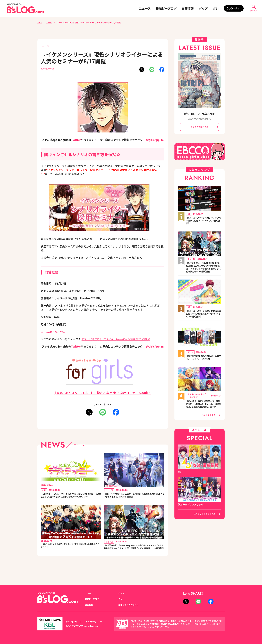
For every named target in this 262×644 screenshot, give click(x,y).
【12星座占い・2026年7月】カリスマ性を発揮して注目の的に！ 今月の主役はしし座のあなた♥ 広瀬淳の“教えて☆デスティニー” (70, 499)
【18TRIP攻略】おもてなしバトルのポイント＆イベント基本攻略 (204, 363)
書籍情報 (188, 8)
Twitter (76, 140)
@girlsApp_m (155, 140)
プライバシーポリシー (97, 622)
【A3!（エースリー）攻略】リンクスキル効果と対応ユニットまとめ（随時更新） (204, 222)
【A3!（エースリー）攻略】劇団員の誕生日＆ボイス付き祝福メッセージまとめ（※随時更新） (204, 319)
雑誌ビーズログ (166, 8)
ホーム (40, 22)
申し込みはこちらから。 (55, 332)
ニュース (145, 8)
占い (216, 8)
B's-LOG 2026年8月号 (200, 114)
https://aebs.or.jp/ (163, 627)
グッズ (203, 8)
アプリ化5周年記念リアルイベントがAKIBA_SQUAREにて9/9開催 (121, 340)
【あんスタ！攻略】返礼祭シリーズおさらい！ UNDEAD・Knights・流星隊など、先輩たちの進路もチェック (204, 412)
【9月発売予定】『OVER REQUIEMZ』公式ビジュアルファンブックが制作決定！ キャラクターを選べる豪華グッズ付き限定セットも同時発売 (134, 557)
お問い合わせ (72, 622)
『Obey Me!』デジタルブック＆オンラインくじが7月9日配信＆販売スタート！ (70, 554)
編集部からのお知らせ (130, 605)
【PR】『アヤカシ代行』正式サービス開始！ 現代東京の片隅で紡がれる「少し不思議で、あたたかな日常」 (134, 499)
